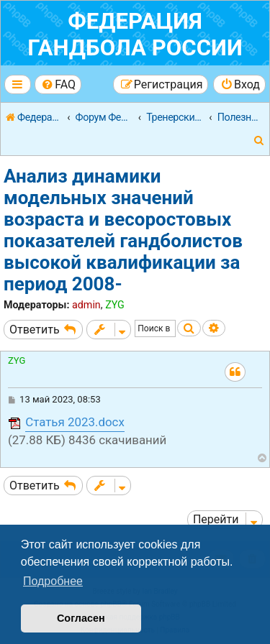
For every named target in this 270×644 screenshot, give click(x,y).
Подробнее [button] (53, 581)
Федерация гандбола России (135, 34)
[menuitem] (58, 84)
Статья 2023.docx (75, 422)
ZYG (115, 305)
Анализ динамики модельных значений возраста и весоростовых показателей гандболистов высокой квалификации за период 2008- (123, 230)
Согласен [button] (81, 618)
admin (86, 305)
